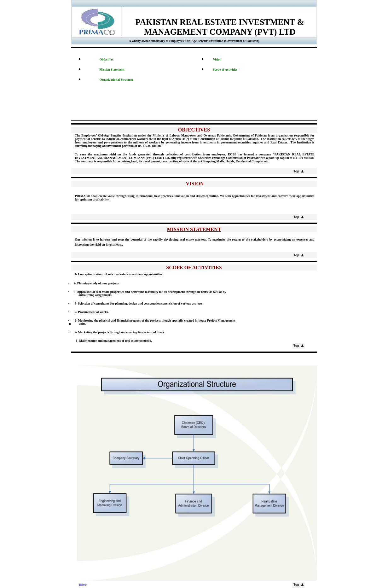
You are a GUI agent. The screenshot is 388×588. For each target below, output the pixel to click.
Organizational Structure (117, 80)
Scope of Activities (225, 70)
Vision (217, 59)
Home (79, 585)
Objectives (107, 59)
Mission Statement (112, 70)
